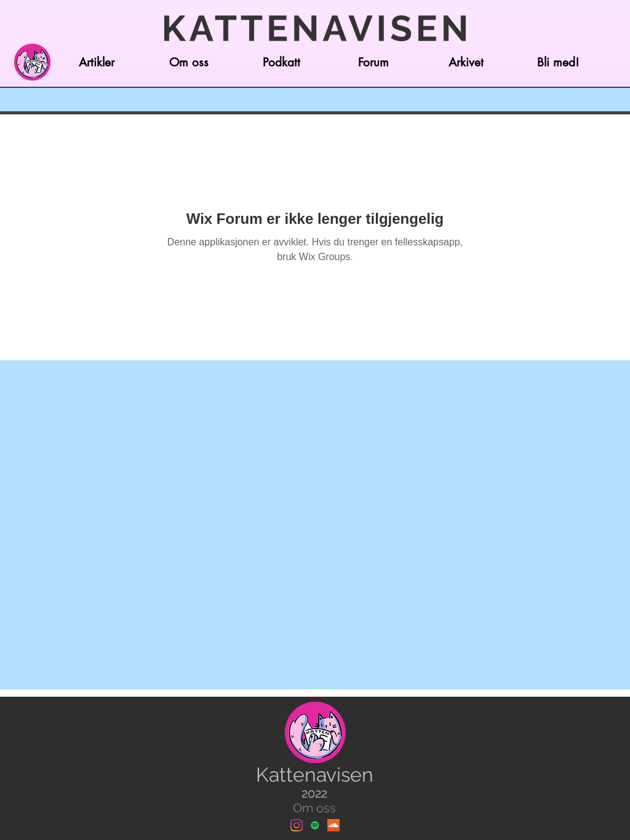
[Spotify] (315, 825)
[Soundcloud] (333, 825)
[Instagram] (297, 825)
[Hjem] (32, 62)
